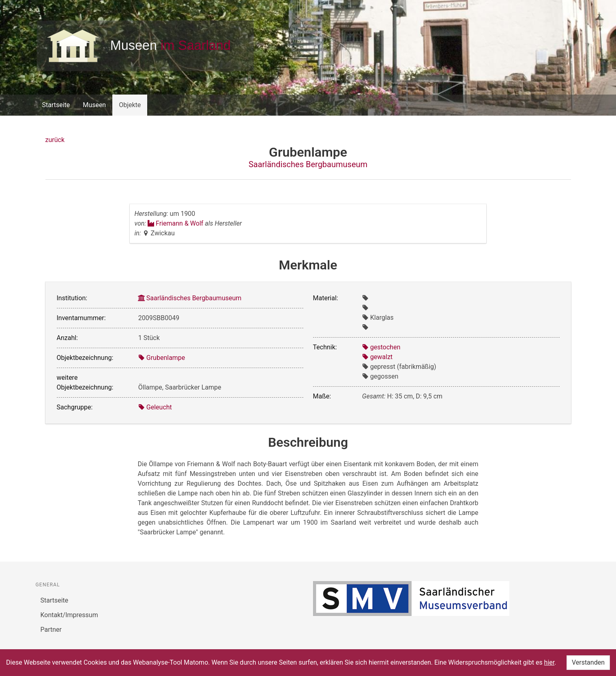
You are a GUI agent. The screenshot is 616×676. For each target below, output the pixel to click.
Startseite (56, 105)
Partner (51, 630)
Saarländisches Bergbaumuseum (308, 164)
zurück (55, 140)
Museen (94, 105)
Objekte (130, 105)
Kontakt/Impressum (69, 615)
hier (549, 662)
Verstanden (588, 662)
